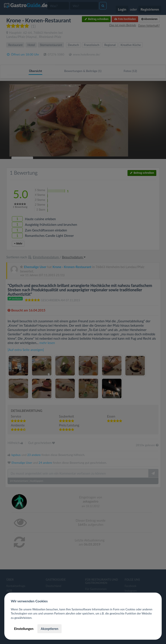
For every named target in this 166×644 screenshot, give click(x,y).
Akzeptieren (49, 629)
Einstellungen (24, 629)
